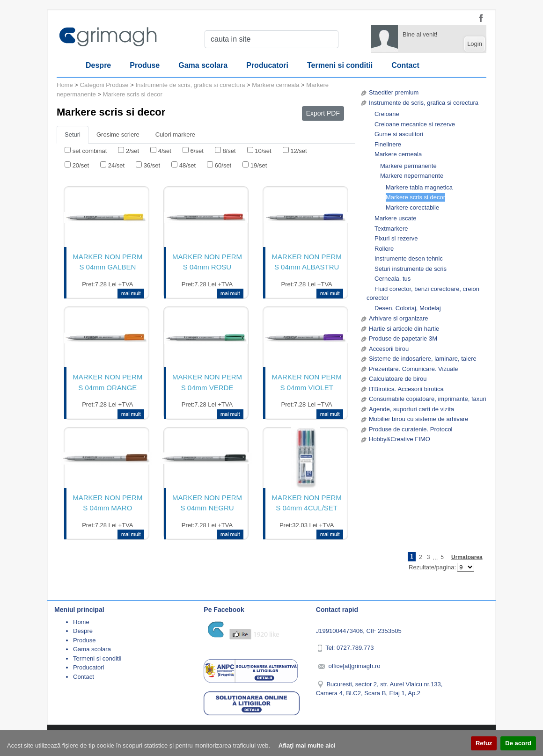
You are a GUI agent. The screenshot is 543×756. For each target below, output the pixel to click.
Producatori (267, 65)
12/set (298, 151)
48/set (187, 165)
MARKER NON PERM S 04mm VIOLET (307, 382)
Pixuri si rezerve (396, 238)
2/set (132, 151)
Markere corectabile (412, 207)
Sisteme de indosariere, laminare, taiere (423, 359)
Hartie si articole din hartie (404, 329)
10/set (263, 151)
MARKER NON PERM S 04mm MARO (107, 503)
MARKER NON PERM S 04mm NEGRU (207, 503)
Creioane (387, 114)
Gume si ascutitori (399, 134)
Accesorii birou (389, 349)
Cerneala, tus (393, 279)
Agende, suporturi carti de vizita (411, 409)
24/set (116, 165)
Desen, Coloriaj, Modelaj (408, 308)
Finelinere (388, 144)
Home (65, 85)
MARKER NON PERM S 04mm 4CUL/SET (307, 503)
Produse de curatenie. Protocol (411, 429)
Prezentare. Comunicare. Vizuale (414, 369)
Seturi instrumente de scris (411, 269)
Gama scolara (203, 65)
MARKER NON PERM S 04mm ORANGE (107, 382)
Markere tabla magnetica (419, 187)
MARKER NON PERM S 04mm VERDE (207, 382)
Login (475, 44)
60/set (223, 165)
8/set (229, 151)
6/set (197, 151)
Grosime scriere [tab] (118, 134)
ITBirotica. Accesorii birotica (406, 389)
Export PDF (323, 113)
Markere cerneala (398, 154)
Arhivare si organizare (398, 318)
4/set (165, 151)
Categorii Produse (104, 85)
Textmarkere (391, 229)
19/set (259, 165)
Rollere (384, 249)
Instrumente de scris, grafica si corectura (424, 103)
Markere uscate (396, 218)
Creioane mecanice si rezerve (415, 124)
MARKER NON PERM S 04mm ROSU (207, 262)
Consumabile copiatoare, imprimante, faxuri (428, 399)
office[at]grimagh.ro (354, 666)
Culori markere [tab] (175, 134)
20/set (81, 165)
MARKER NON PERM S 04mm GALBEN (107, 262)
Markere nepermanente (412, 176)
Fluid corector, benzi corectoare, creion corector (423, 294)
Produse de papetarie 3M (403, 338)
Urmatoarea (467, 557)
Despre (98, 65)
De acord (518, 743)
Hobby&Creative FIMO (400, 439)
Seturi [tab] (73, 134)
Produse (145, 65)
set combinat (90, 151)
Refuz (484, 743)
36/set (152, 165)
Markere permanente (408, 166)
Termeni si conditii (340, 65)
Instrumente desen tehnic (409, 258)
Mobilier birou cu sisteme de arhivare (418, 419)
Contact (405, 65)
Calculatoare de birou (398, 379)
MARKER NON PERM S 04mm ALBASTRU (307, 262)
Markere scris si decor (415, 197)
